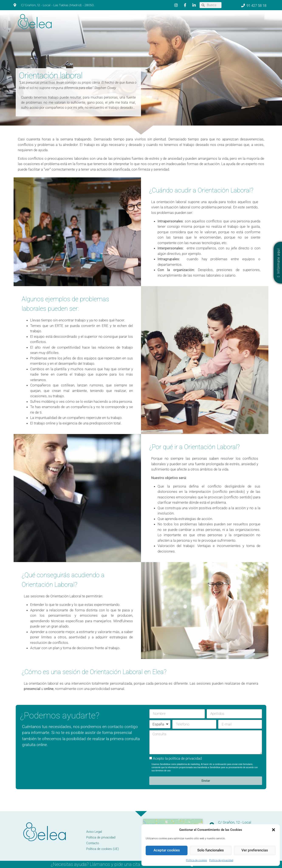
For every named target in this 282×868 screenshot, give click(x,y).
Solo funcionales (211, 850)
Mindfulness (235, 29)
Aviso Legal (94, 832)
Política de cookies (197, 860)
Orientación (212, 29)
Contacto (255, 29)
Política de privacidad (221, 860)
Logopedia (141, 29)
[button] (274, 830)
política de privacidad (185, 758)
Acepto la (177, 758)
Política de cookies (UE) (103, 849)
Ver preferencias (255, 850)
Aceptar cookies (167, 850)
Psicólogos (90, 29)
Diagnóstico (161, 29)
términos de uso (163, 771)
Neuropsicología (115, 29)
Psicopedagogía (186, 29)
